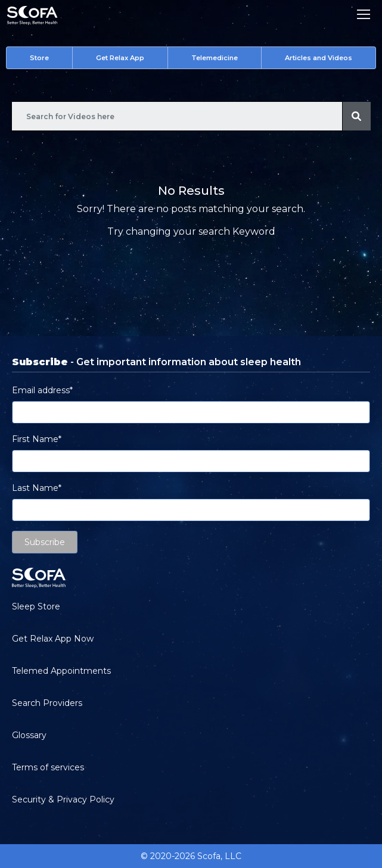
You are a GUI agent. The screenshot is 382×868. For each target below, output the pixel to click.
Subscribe (45, 542)
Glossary (29, 735)
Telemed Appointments (61, 671)
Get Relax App (120, 58)
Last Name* (37, 488)
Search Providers (47, 703)
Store (39, 58)
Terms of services (48, 767)
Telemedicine (215, 58)
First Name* (37, 439)
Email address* (42, 390)
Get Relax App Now (53, 639)
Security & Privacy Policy (63, 799)
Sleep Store (36, 606)
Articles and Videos (319, 58)
